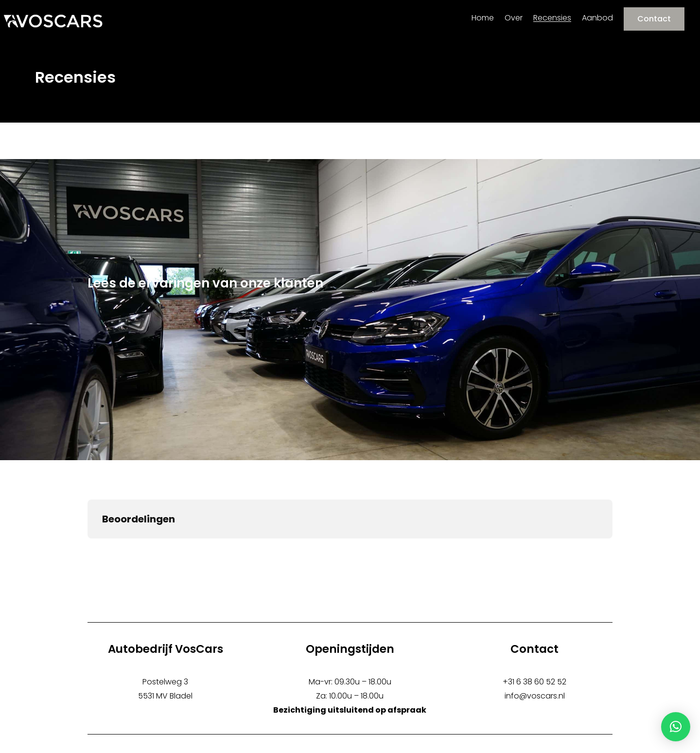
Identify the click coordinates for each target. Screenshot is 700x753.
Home (483, 18)
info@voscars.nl (535, 696)
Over (514, 18)
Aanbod (597, 18)
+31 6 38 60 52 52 (534, 682)
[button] (676, 727)
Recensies (552, 18)
